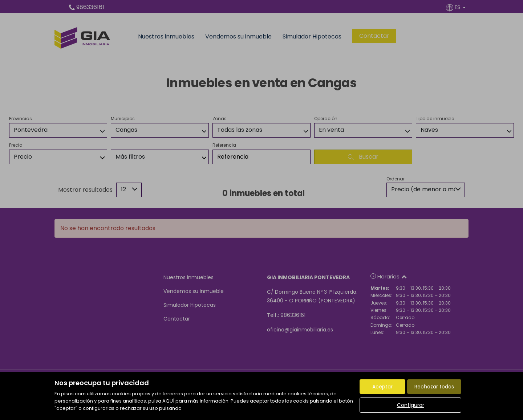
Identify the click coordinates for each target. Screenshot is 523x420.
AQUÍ (168, 401)
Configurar (411, 405)
